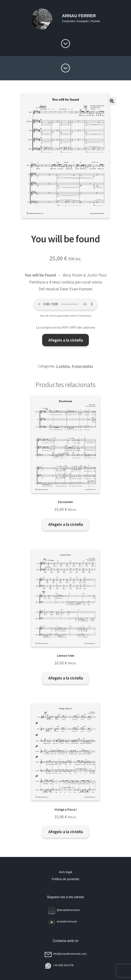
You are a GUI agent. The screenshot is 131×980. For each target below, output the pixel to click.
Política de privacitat (66, 879)
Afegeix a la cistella (66, 340)
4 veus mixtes (82, 366)
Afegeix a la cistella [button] (66, 524)
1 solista (63, 366)
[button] (112, 101)
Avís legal (65, 872)
